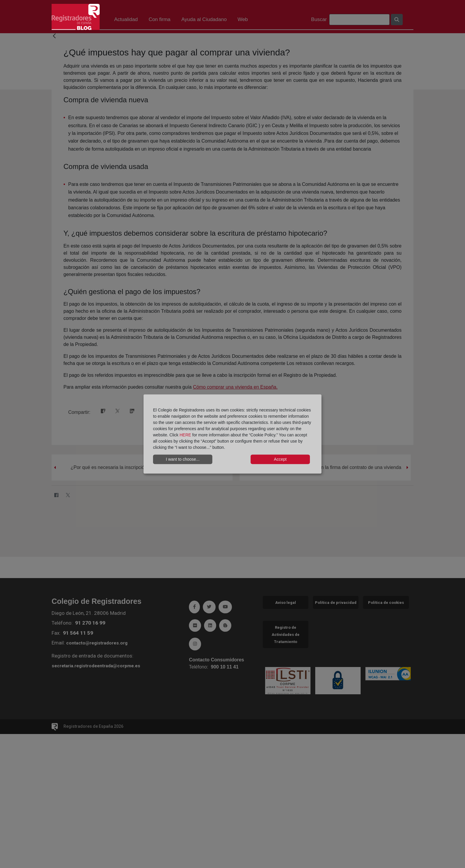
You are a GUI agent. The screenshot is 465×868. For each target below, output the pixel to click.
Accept (280, 459)
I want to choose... (183, 459)
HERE (185, 435)
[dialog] (232, 434)
